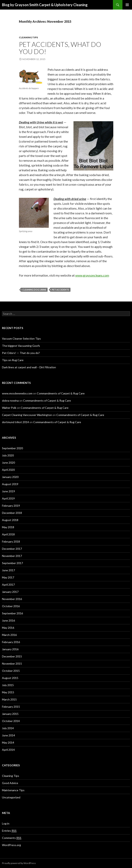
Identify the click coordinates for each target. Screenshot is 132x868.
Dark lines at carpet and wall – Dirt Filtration (29, 367)
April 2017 (8, 585)
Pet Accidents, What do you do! (60, 48)
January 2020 (10, 477)
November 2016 (12, 599)
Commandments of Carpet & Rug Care (61, 393)
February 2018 (11, 541)
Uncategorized (11, 797)
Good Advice (10, 783)
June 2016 (8, 620)
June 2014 (8, 735)
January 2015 (10, 714)
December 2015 (12, 656)
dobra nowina (10, 401)
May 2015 (8, 692)
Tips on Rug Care (13, 360)
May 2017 (8, 577)
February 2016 (11, 642)
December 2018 (12, 513)
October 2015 (11, 671)
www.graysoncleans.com (92, 275)
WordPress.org (11, 845)
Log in (6, 823)
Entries (9, 831)
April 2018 (8, 534)
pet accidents (60, 290)
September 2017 (12, 563)
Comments (12, 838)
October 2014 (11, 721)
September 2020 (12, 448)
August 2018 (10, 520)
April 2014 (8, 750)
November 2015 (12, 664)
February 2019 (11, 506)
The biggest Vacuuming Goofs (21, 346)
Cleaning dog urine (34, 290)
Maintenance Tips (13, 790)
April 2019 (8, 498)
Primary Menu (127, 5)
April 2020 (8, 470)
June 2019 (8, 491)
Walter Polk (9, 408)
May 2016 (8, 628)
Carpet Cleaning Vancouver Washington (27, 415)
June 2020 (8, 463)
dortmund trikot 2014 (15, 422)
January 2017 (10, 592)
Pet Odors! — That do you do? (21, 353)
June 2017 (8, 570)
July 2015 (8, 685)
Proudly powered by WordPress (19, 863)
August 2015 (10, 678)
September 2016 (12, 613)
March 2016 (9, 635)
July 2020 (8, 455)
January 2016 (10, 649)
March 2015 (9, 699)
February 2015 (11, 707)
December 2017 (12, 549)
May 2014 (8, 742)
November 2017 (12, 556)
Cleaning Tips (28, 37)
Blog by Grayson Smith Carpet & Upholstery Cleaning (45, 5)
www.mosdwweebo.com (17, 393)
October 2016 (11, 606)
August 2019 (10, 484)
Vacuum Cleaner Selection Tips (21, 338)
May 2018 (8, 527)
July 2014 (8, 728)
